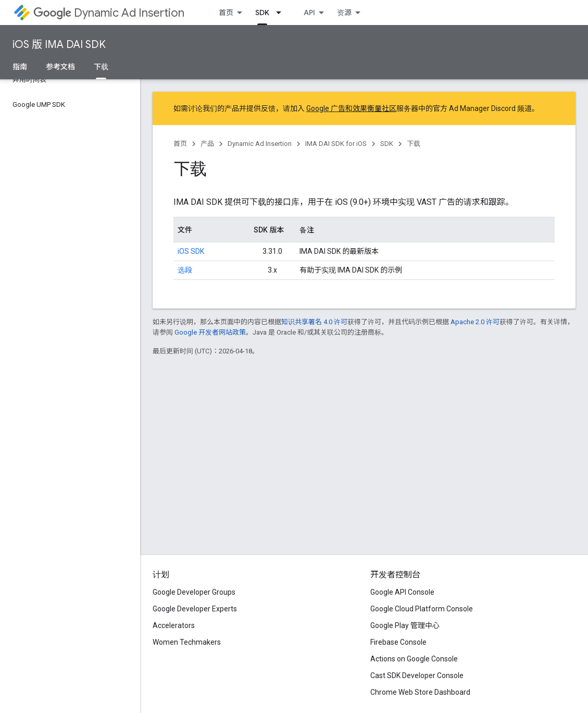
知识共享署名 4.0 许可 (314, 322)
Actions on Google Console (414, 659)
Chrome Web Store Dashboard (420, 692)
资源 (344, 13)
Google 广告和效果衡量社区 (351, 108)
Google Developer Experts (195, 609)
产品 (207, 144)
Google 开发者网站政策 (210, 332)
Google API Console (402, 592)
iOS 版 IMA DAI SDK (59, 45)
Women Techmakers (187, 642)
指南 (20, 67)
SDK (387, 144)
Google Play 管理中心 (405, 625)
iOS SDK (191, 251)
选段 (185, 270)
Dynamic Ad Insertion (109, 13)
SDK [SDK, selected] (262, 13)
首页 (226, 13)
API (309, 13)
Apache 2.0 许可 (475, 322)
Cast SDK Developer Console (417, 675)
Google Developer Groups (194, 592)
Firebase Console (398, 642)
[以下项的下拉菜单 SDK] (282, 13)
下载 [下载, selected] (101, 67)
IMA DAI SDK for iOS (336, 144)
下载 (414, 144)
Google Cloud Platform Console (422, 609)
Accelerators (174, 625)
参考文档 (60, 67)
